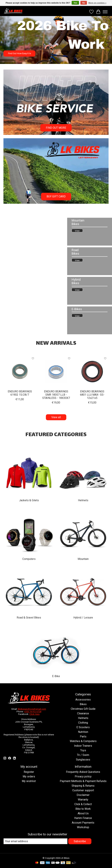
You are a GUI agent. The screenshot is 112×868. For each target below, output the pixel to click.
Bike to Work (83, 809)
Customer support (83, 790)
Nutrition (83, 732)
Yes (75, 3)
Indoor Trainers (83, 746)
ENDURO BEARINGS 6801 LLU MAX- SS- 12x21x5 (92, 395)
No (84, 3)
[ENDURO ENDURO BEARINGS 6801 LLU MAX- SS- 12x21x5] (92, 371)
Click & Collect (83, 804)
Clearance (83, 713)
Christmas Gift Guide (83, 709)
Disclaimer (83, 795)
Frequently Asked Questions (83, 772)
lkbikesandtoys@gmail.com (32, 709)
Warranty (83, 800)
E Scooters (83, 727)
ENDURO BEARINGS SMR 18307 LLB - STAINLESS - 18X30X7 (56, 395)
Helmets (83, 500)
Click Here (34, 714)
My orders (29, 776)
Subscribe (80, 841)
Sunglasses (83, 760)
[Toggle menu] (105, 12)
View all (56, 417)
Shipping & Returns (83, 786)
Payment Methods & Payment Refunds (83, 781)
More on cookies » (97, 3)
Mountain (83, 559)
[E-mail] (35, 841)
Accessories (83, 700)
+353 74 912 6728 (33, 712)
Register (29, 772)
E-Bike (56, 676)
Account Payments (83, 823)
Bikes (83, 704)
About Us (83, 813)
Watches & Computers (83, 741)
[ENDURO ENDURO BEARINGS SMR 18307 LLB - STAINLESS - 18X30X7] (56, 371)
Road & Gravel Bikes (29, 618)
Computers (29, 559)
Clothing (83, 723)
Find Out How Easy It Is (19, 53)
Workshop (83, 827)
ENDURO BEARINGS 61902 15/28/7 (20, 393)
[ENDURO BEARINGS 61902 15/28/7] (20, 371)
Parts (83, 736)
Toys (83, 750)
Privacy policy (83, 776)
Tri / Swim (83, 755)
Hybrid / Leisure (83, 618)
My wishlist (29, 781)
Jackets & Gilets (29, 500)
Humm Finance (83, 818)
